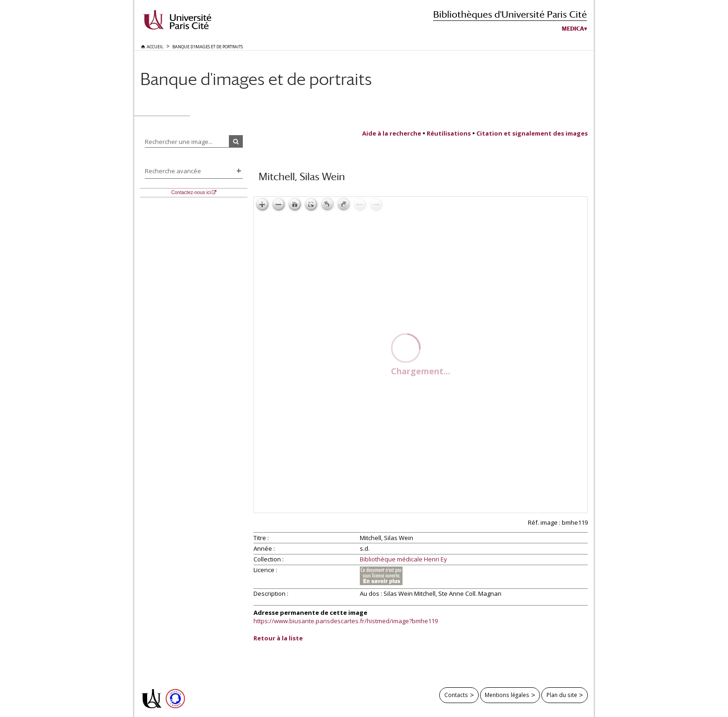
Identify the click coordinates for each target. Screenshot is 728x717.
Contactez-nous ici (191, 192)
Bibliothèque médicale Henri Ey (403, 560)
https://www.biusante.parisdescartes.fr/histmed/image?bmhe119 (346, 621)
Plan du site (562, 695)
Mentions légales (507, 695)
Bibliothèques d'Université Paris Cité (510, 14)
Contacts (456, 695)
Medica (573, 29)
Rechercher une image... (179, 142)
